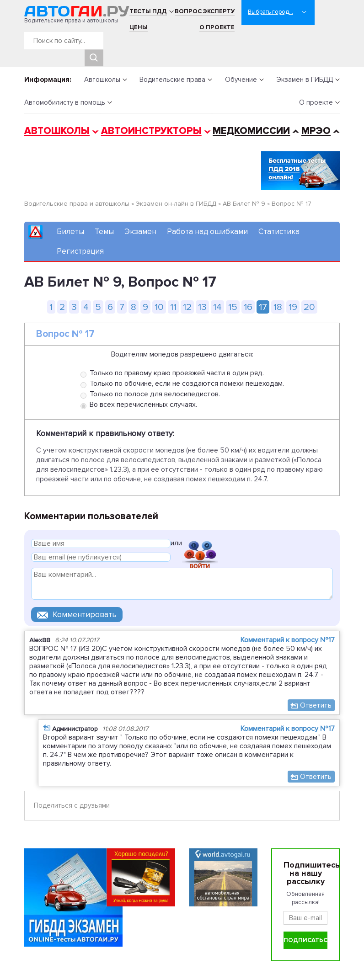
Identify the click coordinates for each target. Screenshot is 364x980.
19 (293, 307)
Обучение (241, 80)
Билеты (70, 232)
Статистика (279, 232)
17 (263, 307)
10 (159, 307)
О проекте (217, 27)
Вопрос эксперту (205, 11)
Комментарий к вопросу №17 (288, 640)
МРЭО (316, 131)
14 (217, 307)
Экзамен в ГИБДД (305, 80)
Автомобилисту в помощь (65, 102)
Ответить (316, 705)
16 (248, 307)
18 (278, 307)
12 (187, 307)
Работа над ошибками (207, 232)
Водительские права (172, 80)
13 (202, 307)
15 (233, 307)
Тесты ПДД (148, 11)
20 (309, 307)
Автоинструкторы (151, 131)
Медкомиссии (251, 131)
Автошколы (102, 80)
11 (173, 307)
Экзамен (140, 232)
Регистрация (80, 251)
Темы (104, 232)
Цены (139, 27)
